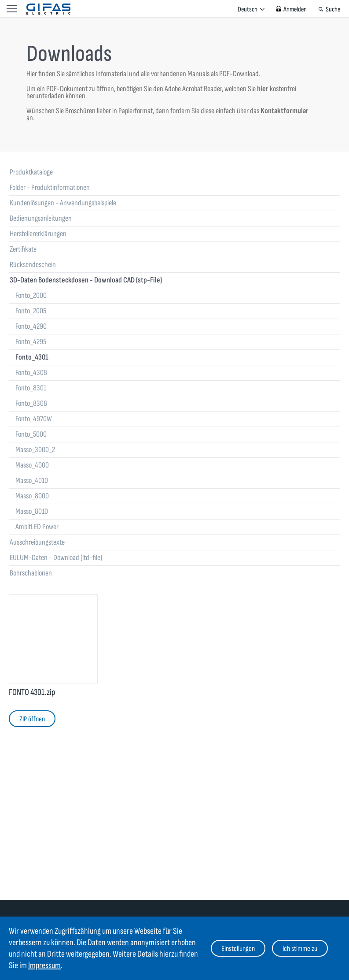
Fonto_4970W (34, 419)
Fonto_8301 (31, 388)
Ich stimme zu (300, 949)
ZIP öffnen (32, 719)
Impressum (44, 965)
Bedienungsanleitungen (41, 218)
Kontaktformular (285, 111)
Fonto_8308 (31, 403)
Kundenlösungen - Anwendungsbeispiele (63, 203)
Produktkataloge (31, 172)
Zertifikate (23, 249)
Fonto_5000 (31, 434)
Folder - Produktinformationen (50, 187)
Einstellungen (238, 949)
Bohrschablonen (31, 573)
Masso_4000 (32, 465)
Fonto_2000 (31, 295)
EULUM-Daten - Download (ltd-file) (56, 558)
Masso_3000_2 (35, 450)
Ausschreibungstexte (37, 542)
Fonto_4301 (32, 357)
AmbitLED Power (37, 527)
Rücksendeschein (33, 265)
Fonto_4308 (31, 373)
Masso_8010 (32, 511)
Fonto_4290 (31, 326)
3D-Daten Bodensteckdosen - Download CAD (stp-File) (86, 280)
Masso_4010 (32, 481)
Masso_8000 (32, 496)
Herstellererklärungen (38, 234)
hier (263, 89)
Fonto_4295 (31, 342)
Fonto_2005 (31, 311)
